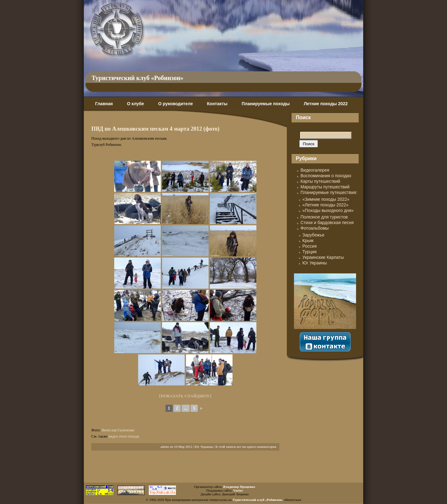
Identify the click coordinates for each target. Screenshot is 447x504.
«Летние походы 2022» (325, 205)
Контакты (217, 104)
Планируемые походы (266, 104)
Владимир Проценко (239, 487)
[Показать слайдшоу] (185, 396)
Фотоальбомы (315, 228)
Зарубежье (313, 235)
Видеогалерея (315, 170)
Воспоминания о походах (326, 176)
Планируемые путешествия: (329, 192)
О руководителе (175, 104)
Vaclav (238, 490)
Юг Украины (204, 447)
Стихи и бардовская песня (327, 223)
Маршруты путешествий (325, 187)
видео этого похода (124, 436)
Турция (309, 252)
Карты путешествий (320, 181)
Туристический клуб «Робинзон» (138, 78)
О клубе (135, 104)
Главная (104, 104)
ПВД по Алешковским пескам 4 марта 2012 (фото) (155, 129)
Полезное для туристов (324, 217)
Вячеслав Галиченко (118, 430)
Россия (309, 246)
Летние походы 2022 (326, 104)
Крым (308, 241)
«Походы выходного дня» (328, 210)
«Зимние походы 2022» (326, 199)
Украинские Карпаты (323, 257)
